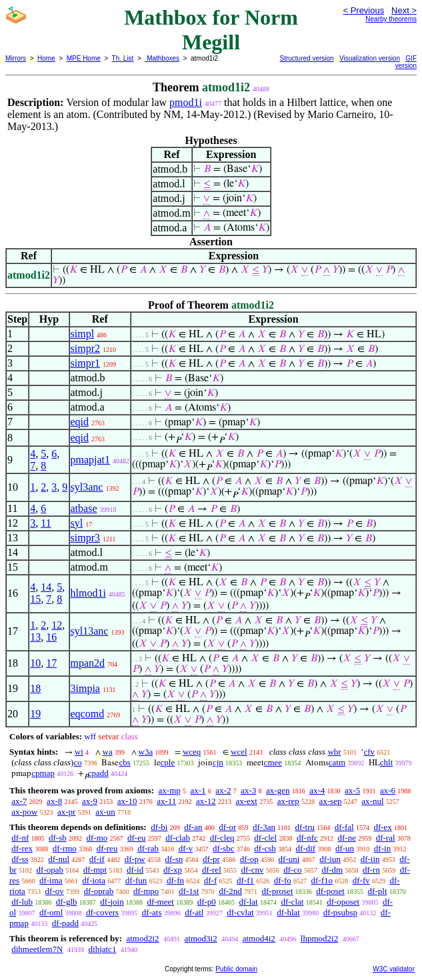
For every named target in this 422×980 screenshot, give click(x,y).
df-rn (371, 870)
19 (35, 714)
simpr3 (85, 538)
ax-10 (127, 801)
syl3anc (87, 487)
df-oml (51, 912)
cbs (124, 762)
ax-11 (166, 801)
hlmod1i (88, 593)
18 (35, 688)
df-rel (212, 870)
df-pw (135, 859)
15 (35, 599)
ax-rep (288, 801)
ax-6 (388, 790)
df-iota (94, 880)
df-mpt (95, 870)
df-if (97, 859)
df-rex (22, 848)
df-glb (67, 902)
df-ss (20, 859)
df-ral (386, 838)
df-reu (107, 848)
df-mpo (146, 891)
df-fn (175, 880)
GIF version (406, 62)
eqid (80, 422)
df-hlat (288, 912)
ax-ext (246, 801)
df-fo (283, 880)
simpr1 (85, 363)
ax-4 (317, 790)
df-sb (58, 838)
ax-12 (206, 801)
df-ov (55, 891)
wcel (239, 752)
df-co (292, 870)
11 (46, 523)
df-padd (65, 923)
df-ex (382, 827)
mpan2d (88, 663)
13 (35, 637)
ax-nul (372, 801)
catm (337, 762)
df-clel (265, 838)
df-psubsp (340, 912)
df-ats (152, 912)
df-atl (194, 912)
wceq (192, 752)
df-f (211, 880)
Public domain (236, 969)
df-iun (330, 859)
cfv (369, 752)
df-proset (278, 891)
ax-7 (19, 801)
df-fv (361, 880)
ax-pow (24, 812)
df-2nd (230, 891)
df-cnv (253, 870)
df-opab (50, 870)
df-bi (159, 827)
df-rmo (65, 848)
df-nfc (307, 838)
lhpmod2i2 (319, 938)
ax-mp (170, 790)
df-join (112, 902)
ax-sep (331, 801)
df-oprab (99, 891)
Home (46, 58)
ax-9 (90, 801)
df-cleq (222, 838)
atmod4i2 (259, 938)
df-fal (344, 827)
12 (57, 625)
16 (51, 637)
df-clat (292, 902)
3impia (85, 688)
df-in (382, 848)
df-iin (370, 859)
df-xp (173, 870)
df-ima (51, 880)
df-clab (178, 838)
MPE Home (84, 58)
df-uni (289, 859)
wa (108, 752)
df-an (193, 827)
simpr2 (85, 348)
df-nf (20, 838)
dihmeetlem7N (37, 949)
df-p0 (207, 902)
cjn (218, 762)
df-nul (59, 859)
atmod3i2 (201, 938)
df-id (135, 870)
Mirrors (16, 58)
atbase (84, 508)
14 (46, 587)
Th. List (123, 58)
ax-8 (54, 801)
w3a (146, 752)
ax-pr (66, 812)
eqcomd (88, 714)
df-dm (332, 870)
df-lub (22, 902)
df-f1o (322, 880)
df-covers (102, 912)
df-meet (160, 902)
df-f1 (245, 880)
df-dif (306, 848)
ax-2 (223, 790)
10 (35, 663)
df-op (249, 859)
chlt (387, 762)
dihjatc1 (103, 949)
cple (168, 762)
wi (79, 752)
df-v (186, 848)
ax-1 (198, 790)
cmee (273, 762)
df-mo (97, 838)
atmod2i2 (142, 938)
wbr (334, 752)
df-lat (249, 902)
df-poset (330, 891)
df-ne (347, 838)
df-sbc (224, 848)
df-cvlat (240, 912)
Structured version (307, 58)
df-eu (136, 838)
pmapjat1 (91, 460)
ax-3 (248, 790)
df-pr (211, 859)
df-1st (189, 891)
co (77, 762)
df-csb (265, 848)
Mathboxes (162, 58)
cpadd (98, 773)
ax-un (105, 812)
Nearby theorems (391, 19)
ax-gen (278, 790)
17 (51, 663)
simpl (83, 334)
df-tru (305, 827)
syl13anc (90, 631)
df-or (227, 827)
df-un (345, 848)
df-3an (264, 827)
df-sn (174, 859)
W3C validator (394, 969)
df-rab (148, 848)
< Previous (363, 10)
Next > (404, 10)
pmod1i (186, 102)
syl (77, 523)
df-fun (136, 880)
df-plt (378, 891)
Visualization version (370, 58)
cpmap (43, 773)
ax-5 (352, 790)
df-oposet (343, 902)
